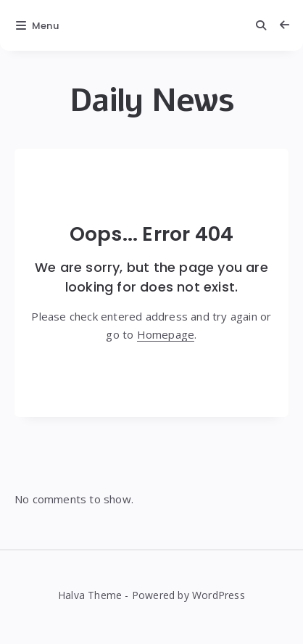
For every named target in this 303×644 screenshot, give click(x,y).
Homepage (166, 334)
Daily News (151, 100)
